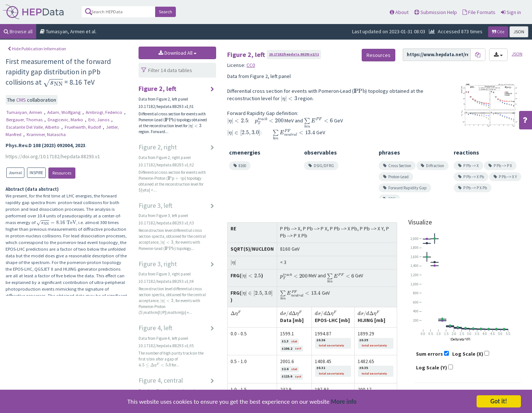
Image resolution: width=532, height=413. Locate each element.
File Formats (479, 12)
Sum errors (429, 354)
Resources (62, 173)
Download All (178, 53)
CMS (22, 100)
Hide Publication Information (37, 49)
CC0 (251, 65)
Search (166, 12)
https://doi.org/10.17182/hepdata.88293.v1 (53, 156)
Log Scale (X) (468, 354)
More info (344, 402)
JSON (519, 32)
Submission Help (436, 12)
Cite (498, 32)
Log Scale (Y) (432, 368)
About (399, 12)
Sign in (511, 12)
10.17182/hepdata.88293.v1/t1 (294, 54)
